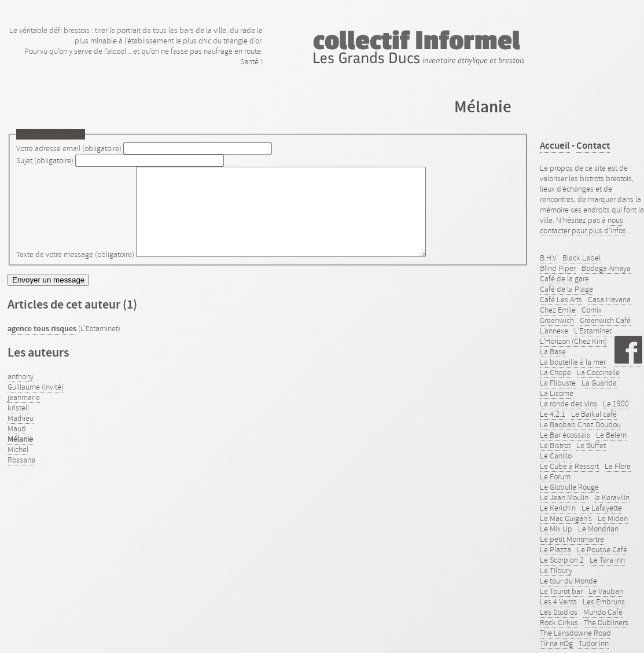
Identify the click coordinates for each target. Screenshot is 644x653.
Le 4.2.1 (553, 414)
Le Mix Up (556, 529)
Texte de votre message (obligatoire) (75, 272)
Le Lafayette (602, 508)
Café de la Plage (566, 289)
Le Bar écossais (565, 435)
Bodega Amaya (606, 268)
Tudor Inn (594, 643)
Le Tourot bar (561, 591)
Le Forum (555, 476)
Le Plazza (555, 549)
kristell (18, 425)
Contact (593, 146)
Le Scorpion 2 (562, 560)
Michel (18, 467)
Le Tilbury (556, 570)
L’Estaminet (593, 331)
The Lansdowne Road (575, 633)
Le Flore (618, 466)
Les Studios (559, 612)
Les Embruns (604, 601)
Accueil (555, 146)
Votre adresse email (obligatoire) (69, 148)
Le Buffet (591, 445)
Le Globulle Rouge (569, 487)
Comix (592, 310)
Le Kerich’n (558, 508)
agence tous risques (42, 346)
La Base (553, 351)
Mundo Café (603, 612)
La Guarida (599, 383)
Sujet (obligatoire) (45, 160)
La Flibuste (558, 383)
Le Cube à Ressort (569, 466)
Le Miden (613, 518)
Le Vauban (606, 591)
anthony (21, 394)
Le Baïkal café (594, 414)
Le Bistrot (555, 445)
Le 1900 (616, 403)
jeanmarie (24, 414)
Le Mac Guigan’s (566, 518)
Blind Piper (558, 268)
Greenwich (557, 320)
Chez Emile (558, 310)
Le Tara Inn (607, 560)
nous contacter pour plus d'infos (583, 225)
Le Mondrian (598, 529)
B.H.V (548, 258)
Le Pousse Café (602, 549)
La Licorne (557, 393)
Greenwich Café (605, 320)
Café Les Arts (561, 299)
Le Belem (611, 435)
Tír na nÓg (556, 643)
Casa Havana (609, 299)
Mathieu (21, 435)
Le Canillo (556, 456)
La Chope (555, 372)
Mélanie (20, 456)
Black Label (582, 258)
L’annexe (554, 331)
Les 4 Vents (558, 601)
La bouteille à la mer (573, 362)
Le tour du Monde (568, 581)
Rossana (21, 477)
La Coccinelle (598, 372)
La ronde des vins (568, 403)
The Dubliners (606, 622)
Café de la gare (564, 278)
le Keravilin (612, 497)
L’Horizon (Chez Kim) (573, 341)
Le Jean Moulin (564, 497)
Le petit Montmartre (572, 539)
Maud (17, 446)
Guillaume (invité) (36, 404)
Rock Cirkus (559, 622)
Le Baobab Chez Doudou (580, 424)
